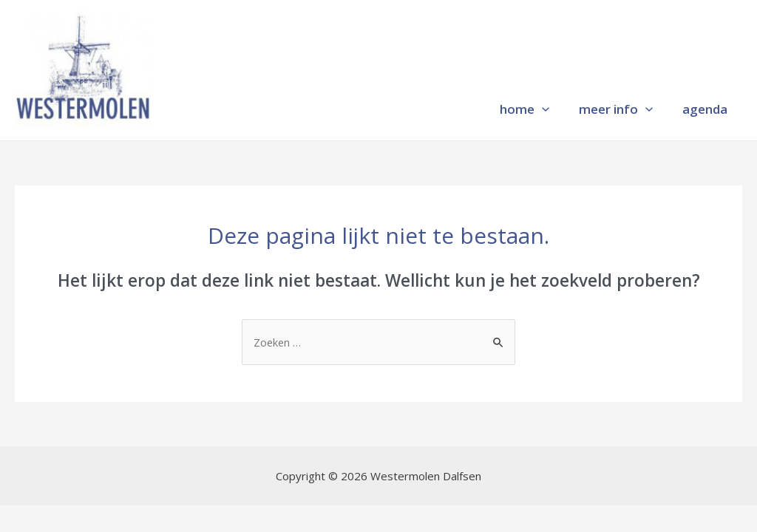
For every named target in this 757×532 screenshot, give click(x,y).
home (525, 107)
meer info (616, 107)
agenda (705, 107)
